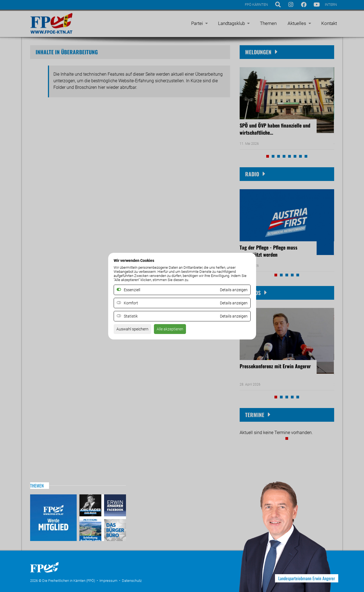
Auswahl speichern (135, 331)
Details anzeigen (232, 303)
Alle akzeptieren (176, 331)
